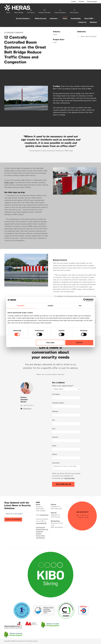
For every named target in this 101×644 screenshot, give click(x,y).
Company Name (59, 403)
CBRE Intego (9, 183)
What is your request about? (63, 386)
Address (56, 412)
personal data (69, 478)
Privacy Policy (40, 536)
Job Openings (40, 538)
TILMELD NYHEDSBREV (13, 520)
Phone (55, 454)
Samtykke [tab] (21, 306)
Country (56, 437)
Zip (54, 420)
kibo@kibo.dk (27, 409)
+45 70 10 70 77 (29, 406)
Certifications (40, 527)
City (54, 429)
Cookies (39, 534)
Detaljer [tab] (50, 306)
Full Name (56, 394)
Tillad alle (79, 343)
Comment (56, 463)
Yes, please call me (63, 484)
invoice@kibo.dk (41, 523)
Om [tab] (80, 306)
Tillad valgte (50, 343)
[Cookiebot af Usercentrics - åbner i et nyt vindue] (85, 300)
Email (55, 446)
